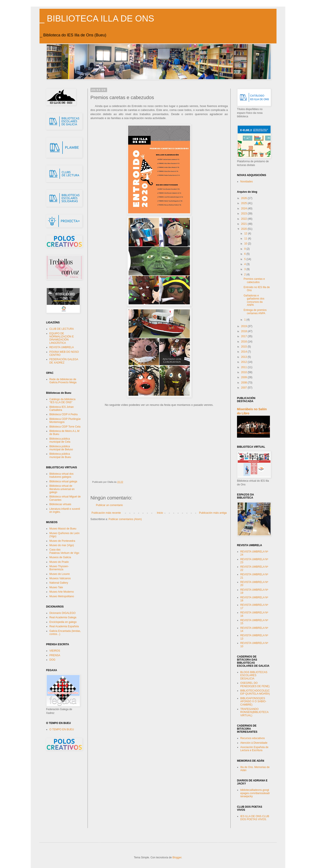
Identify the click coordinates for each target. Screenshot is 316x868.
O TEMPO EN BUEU (62, 729)
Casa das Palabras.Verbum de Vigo (64, 551)
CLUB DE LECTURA (62, 329)
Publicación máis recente (106, 513)
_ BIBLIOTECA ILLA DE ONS (97, 18)
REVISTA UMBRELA (62, 347)
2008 (244, 383)
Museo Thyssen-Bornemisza (59, 568)
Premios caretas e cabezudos (254, 280)
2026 (244, 198)
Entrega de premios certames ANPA (255, 312)
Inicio (160, 513)
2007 (244, 388)
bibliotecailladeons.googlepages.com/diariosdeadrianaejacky (255, 793)
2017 (244, 336)
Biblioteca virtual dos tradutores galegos (61, 475)
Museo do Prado (59, 562)
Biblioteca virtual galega (63, 481)
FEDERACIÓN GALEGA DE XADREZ (64, 361)
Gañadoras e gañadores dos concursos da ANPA (254, 300)
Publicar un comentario (109, 505)
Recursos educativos (252, 738)
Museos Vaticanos (60, 578)
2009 (244, 377)
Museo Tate (56, 587)
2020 (244, 229)
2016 (244, 342)
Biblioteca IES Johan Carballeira (62, 408)
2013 (244, 357)
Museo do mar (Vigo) (62, 545)
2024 (244, 209)
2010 (244, 372)
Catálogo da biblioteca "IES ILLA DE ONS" (62, 401)
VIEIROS (55, 651)
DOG (52, 660)
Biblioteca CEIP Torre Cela (65, 427)
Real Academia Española (64, 626)
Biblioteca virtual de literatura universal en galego (62, 489)
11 (246, 239)
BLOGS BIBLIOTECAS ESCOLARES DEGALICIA (254, 675)
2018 (244, 331)
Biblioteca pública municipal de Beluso (61, 448)
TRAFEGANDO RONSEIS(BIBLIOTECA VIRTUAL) (254, 712)
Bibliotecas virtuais (60, 504)
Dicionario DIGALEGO (62, 613)
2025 (244, 203)
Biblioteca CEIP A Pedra (64, 414)
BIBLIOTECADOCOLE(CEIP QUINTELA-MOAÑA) (255, 692)
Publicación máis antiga (213, 513)
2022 (244, 219)
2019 (244, 326)
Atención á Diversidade (254, 743)
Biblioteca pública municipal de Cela (60, 440)
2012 (244, 362)
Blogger (177, 857)
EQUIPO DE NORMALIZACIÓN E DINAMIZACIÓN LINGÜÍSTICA (62, 338)
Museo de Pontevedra (62, 541)
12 (246, 233)
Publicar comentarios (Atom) (125, 519)
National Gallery (59, 583)
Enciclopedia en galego (63, 622)
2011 (244, 367)
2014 (244, 352)
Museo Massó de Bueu (63, 529)
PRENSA (55, 655)
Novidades (247, 182)
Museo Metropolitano (62, 596)
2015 (244, 347)
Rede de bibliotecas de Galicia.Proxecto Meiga (63, 381)
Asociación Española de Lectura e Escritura (254, 749)
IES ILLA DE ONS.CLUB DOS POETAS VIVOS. (255, 818)
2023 (244, 214)
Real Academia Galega (63, 617)
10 (246, 244)
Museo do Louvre (60, 574)
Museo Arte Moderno (62, 592)
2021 (244, 224)
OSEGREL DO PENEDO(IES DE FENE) (255, 684)
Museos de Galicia (60, 557)
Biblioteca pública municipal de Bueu (60, 455)
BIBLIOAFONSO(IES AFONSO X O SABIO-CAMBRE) (253, 701)
